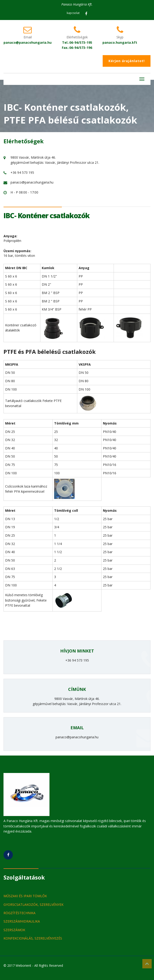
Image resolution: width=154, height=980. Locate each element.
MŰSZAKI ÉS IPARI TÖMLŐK (25, 896)
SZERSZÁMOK (14, 930)
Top (147, 964)
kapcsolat (73, 13)
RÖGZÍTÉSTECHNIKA (19, 913)
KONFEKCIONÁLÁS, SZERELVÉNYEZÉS (33, 938)
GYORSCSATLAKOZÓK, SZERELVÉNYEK (33, 905)
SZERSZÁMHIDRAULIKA (22, 921)
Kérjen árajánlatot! (127, 61)
